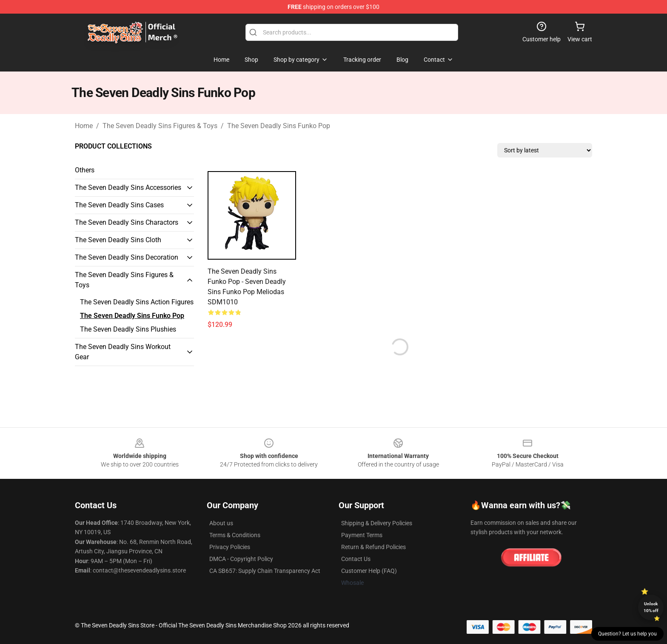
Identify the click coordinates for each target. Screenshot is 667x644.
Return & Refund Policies (373, 547)
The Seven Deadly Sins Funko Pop (279, 126)
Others (85, 170)
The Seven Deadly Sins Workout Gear (123, 352)
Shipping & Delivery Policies (377, 523)
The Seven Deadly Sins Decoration (127, 257)
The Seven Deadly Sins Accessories (128, 187)
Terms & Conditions (235, 535)
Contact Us (356, 559)
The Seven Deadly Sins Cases (119, 205)
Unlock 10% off (651, 607)
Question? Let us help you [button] (627, 634)
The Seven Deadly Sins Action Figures (137, 302)
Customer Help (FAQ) (369, 571)
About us (221, 523)
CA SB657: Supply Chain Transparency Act (265, 571)
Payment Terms (362, 535)
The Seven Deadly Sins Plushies (128, 329)
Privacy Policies (230, 547)
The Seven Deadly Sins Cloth (118, 240)
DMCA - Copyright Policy (241, 559)
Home (84, 126)
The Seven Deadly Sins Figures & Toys (160, 126)
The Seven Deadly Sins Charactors (127, 222)
